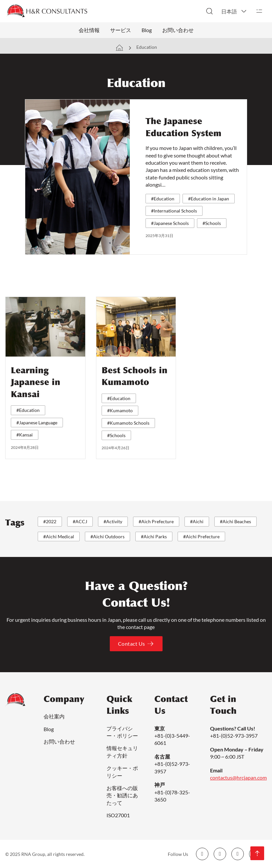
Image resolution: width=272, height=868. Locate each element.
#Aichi (197, 521)
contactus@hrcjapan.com (238, 777)
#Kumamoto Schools (128, 423)
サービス (121, 30)
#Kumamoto (120, 410)
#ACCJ (80, 521)
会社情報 (89, 30)
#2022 (50, 521)
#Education (163, 199)
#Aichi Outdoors (107, 536)
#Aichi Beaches (235, 521)
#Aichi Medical (59, 536)
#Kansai (25, 435)
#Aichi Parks (154, 536)
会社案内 (54, 716)
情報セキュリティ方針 (122, 752)
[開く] (259, 11)
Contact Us (136, 644)
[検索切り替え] (209, 11)
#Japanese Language (37, 423)
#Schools (212, 223)
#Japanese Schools (170, 223)
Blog (147, 30)
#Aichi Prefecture (201, 536)
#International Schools (174, 211)
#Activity (113, 521)
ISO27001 (118, 815)
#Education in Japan (209, 199)
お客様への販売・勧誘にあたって (122, 795)
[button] (234, 11)
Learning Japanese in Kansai (36, 382)
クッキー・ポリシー (122, 772)
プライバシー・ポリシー (122, 732)
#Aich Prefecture (156, 521)
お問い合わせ (178, 30)
